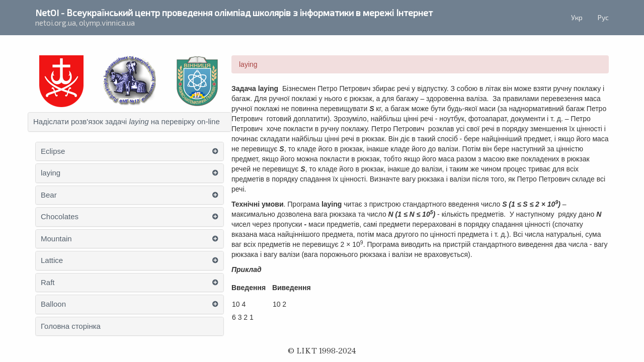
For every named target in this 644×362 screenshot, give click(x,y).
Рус (603, 17)
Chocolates (60, 217)
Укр (577, 17)
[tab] (130, 122)
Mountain (56, 239)
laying (51, 173)
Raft (48, 283)
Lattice (52, 260)
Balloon (53, 304)
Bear (49, 195)
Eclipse (53, 151)
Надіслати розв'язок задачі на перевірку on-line (127, 122)
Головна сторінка (71, 326)
